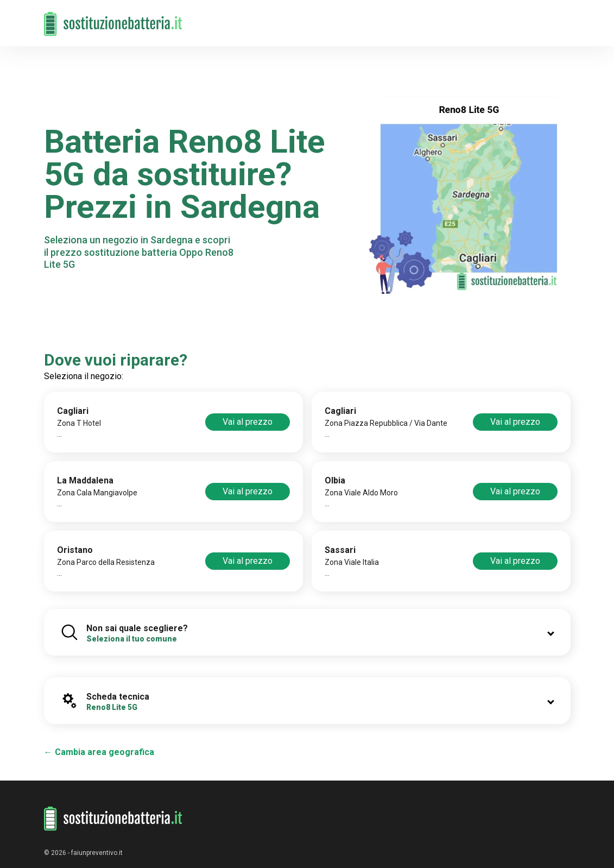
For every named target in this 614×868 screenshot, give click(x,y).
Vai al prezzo (248, 422)
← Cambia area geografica (99, 752)
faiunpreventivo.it (97, 853)
